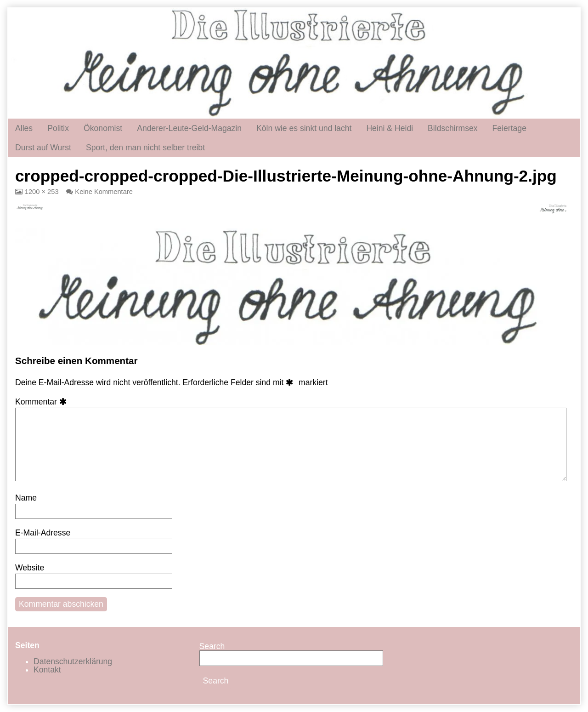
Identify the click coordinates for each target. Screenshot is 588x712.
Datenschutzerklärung (73, 661)
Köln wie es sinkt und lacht (304, 128)
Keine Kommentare (104, 192)
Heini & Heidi (390, 128)
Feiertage (509, 128)
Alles (24, 128)
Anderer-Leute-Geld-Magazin (189, 128)
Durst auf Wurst (43, 148)
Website (30, 568)
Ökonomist (103, 128)
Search (212, 646)
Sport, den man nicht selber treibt (145, 148)
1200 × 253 (42, 192)
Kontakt (47, 670)
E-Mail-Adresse (43, 533)
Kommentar (42, 402)
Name (26, 498)
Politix (58, 128)
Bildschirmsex (453, 128)
